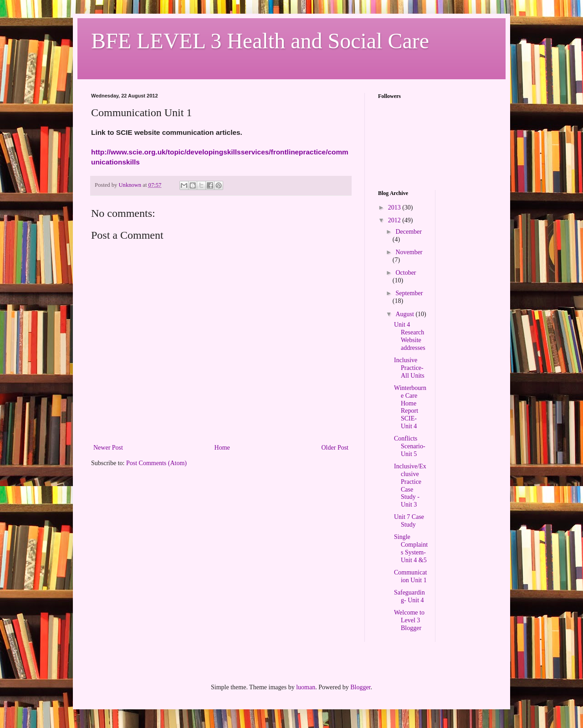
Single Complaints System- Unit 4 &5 (411, 548)
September (409, 293)
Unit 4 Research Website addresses (410, 336)
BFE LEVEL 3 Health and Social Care (260, 41)
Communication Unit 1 (410, 576)
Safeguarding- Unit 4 (409, 596)
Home (222, 448)
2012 (395, 220)
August (405, 314)
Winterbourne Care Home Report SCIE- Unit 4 (410, 407)
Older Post (335, 448)
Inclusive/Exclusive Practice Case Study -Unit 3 (410, 485)
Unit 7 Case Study (409, 521)
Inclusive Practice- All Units (409, 368)
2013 (395, 208)
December (409, 232)
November (409, 252)
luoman (306, 687)
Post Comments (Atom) (156, 463)
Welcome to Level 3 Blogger (409, 620)
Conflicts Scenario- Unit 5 (410, 446)
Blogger (360, 687)
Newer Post (108, 448)
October (406, 273)
